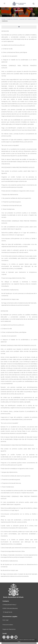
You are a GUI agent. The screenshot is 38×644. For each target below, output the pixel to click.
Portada (3, 19)
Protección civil (23, 19)
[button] (34, 4)
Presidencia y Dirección (12, 19)
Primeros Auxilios (32, 19)
